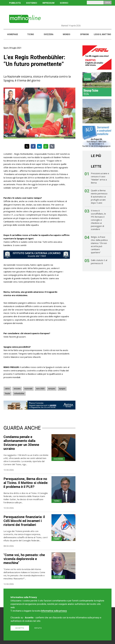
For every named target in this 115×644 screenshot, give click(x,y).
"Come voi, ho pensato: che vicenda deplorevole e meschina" (24, 559)
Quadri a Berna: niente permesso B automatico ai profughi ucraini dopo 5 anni (99, 197)
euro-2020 (40, 389)
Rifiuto (38, 628)
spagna (62, 389)
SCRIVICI (64, 3)
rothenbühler (19, 394)
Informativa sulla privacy (54, 611)
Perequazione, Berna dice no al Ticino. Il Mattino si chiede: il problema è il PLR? (26, 483)
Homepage (13, 34)
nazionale (28, 389)
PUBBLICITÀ (15, 3)
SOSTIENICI (32, 3)
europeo (52, 389)
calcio (7, 389)
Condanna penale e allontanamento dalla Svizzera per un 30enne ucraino (21, 443)
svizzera (17, 389)
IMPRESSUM (48, 3)
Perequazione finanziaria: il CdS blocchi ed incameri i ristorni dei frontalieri (24, 521)
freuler (8, 394)
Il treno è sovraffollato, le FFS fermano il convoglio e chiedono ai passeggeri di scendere (98, 220)
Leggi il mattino (102, 34)
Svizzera (49, 34)
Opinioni (84, 34)
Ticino (31, 34)
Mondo (67, 34)
